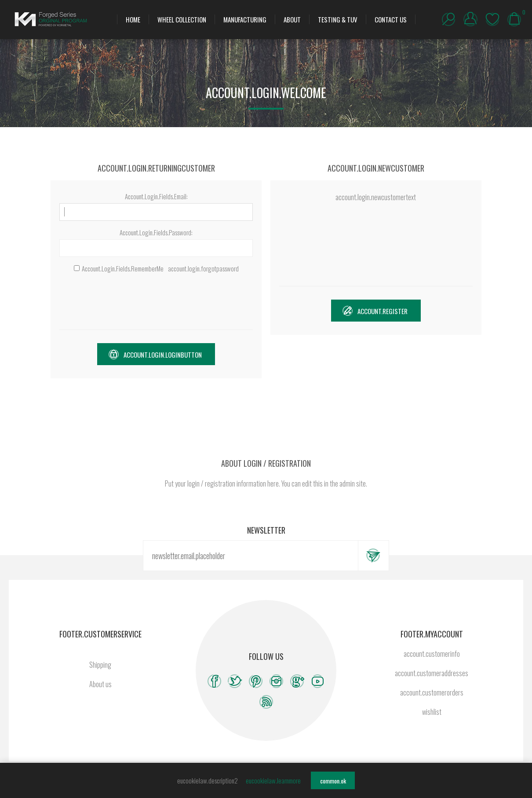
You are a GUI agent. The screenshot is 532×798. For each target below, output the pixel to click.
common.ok (333, 781)
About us (100, 684)
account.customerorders (432, 692)
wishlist (492, 19)
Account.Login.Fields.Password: (156, 232)
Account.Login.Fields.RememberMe (123, 268)
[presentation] (156, 301)
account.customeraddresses (432, 673)
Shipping (100, 665)
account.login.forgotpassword (203, 268)
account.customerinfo (432, 654)
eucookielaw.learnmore (273, 780)
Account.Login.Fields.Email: (156, 196)
